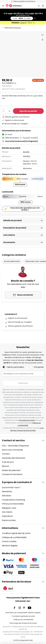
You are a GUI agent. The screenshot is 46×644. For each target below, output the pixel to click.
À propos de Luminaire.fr (17, 482)
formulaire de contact (27, 420)
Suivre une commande (12, 450)
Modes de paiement (11, 470)
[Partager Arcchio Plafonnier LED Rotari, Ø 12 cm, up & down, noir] (42, 40)
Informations (10, 528)
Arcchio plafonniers (12, 261)
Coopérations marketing (13, 500)
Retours (6, 466)
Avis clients (9, 235)
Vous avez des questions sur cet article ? (25, 209)
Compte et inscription (12, 474)
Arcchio (26, 152)
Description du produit (15, 228)
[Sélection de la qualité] (7, 111)
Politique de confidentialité (14, 537)
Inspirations (7, 516)
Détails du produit (13, 220)
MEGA (22, 18)
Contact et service (13, 440)
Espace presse (9, 520)
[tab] (23, 457)
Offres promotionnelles (13, 504)
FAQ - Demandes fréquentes (15, 446)
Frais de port (8, 462)
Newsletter (7, 491)
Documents (9, 242)
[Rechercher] (39, 6)
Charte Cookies (9, 541)
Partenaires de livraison (17, 582)
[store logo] (15, 6)
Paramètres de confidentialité (16, 613)
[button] (42, 35)
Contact (6, 454)
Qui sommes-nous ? (11, 487)
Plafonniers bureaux (13, 28)
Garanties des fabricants (14, 458)
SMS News (7, 496)
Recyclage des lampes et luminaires (24, 623)
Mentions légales (10, 546)
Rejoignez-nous (9, 508)
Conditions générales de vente (16, 533)
